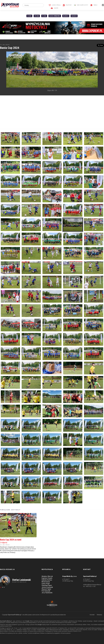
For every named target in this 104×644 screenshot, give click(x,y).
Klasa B (74, 16)
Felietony (67, 5)
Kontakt (92, 615)
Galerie (54, 8)
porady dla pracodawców (58, 615)
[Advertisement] (52, 112)
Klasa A (66, 16)
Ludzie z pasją (55, 5)
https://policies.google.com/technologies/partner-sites (45, 621)
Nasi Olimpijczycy (81, 5)
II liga (29, 16)
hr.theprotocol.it (45, 615)
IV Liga (37, 16)
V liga (44, 16)
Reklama (99, 615)
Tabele (94, 5)
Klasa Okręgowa (55, 16)
